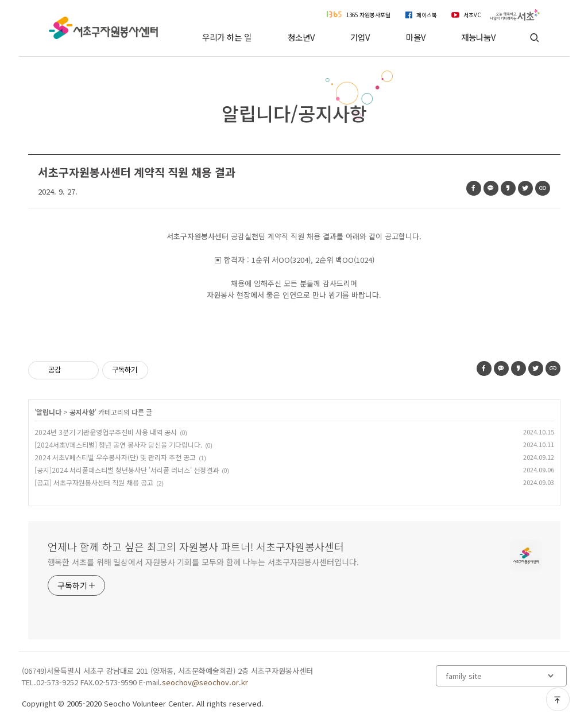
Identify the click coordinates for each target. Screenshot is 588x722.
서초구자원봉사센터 (104, 28)
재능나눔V (478, 37)
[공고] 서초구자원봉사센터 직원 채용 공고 (94, 482)
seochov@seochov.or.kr (205, 682)
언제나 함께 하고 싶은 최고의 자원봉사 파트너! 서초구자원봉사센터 (196, 546)
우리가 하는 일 (227, 37)
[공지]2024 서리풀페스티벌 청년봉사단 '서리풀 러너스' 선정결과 (127, 470)
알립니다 (49, 412)
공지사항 (82, 412)
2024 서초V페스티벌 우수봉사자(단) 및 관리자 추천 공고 (115, 457)
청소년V (301, 37)
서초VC (472, 15)
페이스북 (427, 15)
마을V (416, 37)
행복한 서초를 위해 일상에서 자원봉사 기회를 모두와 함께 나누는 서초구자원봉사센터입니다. (203, 562)
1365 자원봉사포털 (368, 15)
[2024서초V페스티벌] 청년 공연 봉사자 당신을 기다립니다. (118, 445)
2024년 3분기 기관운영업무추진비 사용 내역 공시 (106, 432)
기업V (360, 37)
